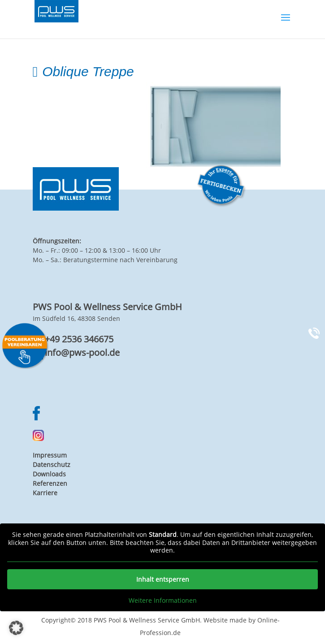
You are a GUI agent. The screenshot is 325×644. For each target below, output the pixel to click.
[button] (16, 628)
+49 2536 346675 (79, 339)
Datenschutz (52, 465)
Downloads (49, 474)
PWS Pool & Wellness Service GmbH (147, 620)
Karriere (45, 493)
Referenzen (50, 483)
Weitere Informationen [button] (163, 601)
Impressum (50, 455)
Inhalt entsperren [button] (163, 579)
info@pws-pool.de (82, 352)
